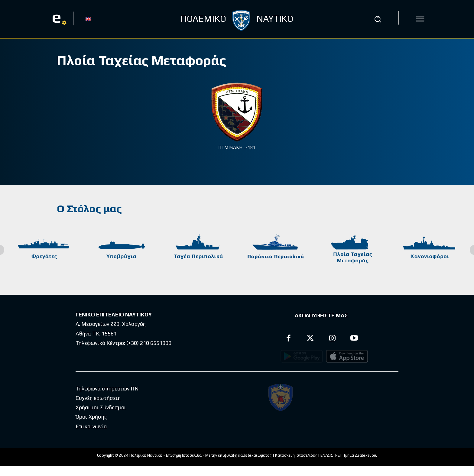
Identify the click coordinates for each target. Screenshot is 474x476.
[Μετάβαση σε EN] (88, 19)
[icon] (420, 19)
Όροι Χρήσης (91, 427)
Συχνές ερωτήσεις (98, 408)
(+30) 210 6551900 (149, 343)
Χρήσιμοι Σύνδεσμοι (101, 418)
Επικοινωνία (91, 437)
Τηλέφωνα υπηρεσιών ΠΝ (107, 399)
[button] (378, 19)
